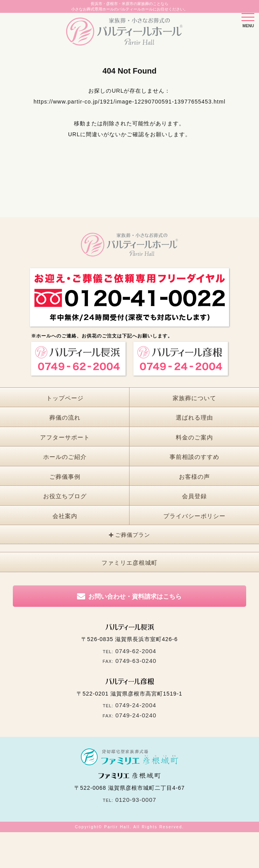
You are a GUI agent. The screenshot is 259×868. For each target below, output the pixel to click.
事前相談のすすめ (194, 457)
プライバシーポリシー (194, 516)
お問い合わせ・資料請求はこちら (135, 597)
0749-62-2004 (136, 651)
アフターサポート (65, 437)
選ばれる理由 (194, 417)
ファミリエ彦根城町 (129, 563)
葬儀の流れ (65, 417)
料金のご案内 (194, 437)
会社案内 (65, 516)
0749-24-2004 (136, 705)
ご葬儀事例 (65, 477)
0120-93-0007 (136, 800)
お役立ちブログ (65, 496)
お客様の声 (194, 477)
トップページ (65, 398)
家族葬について (194, 398)
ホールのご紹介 (65, 457)
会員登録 (194, 496)
